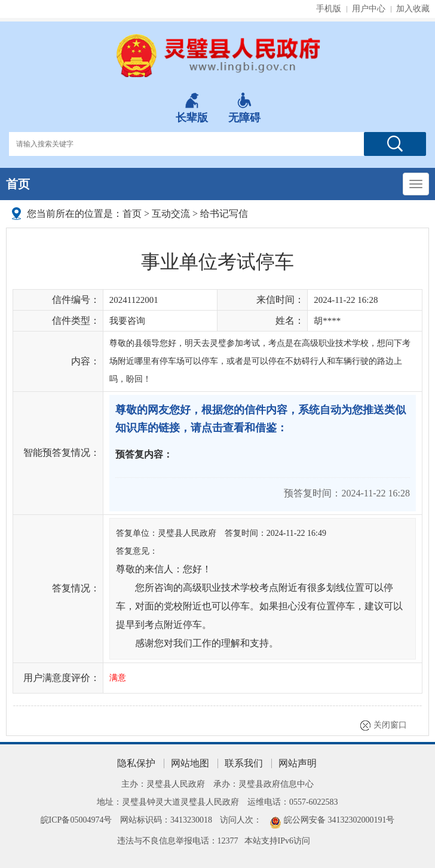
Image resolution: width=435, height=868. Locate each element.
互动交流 (171, 214)
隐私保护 (136, 763)
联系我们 (244, 763)
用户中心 (369, 9)
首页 (18, 184)
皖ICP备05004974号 (76, 820)
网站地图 (190, 763)
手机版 (329, 9)
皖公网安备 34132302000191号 (339, 820)
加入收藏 (413, 9)
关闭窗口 (390, 725)
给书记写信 (224, 214)
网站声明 (298, 763)
